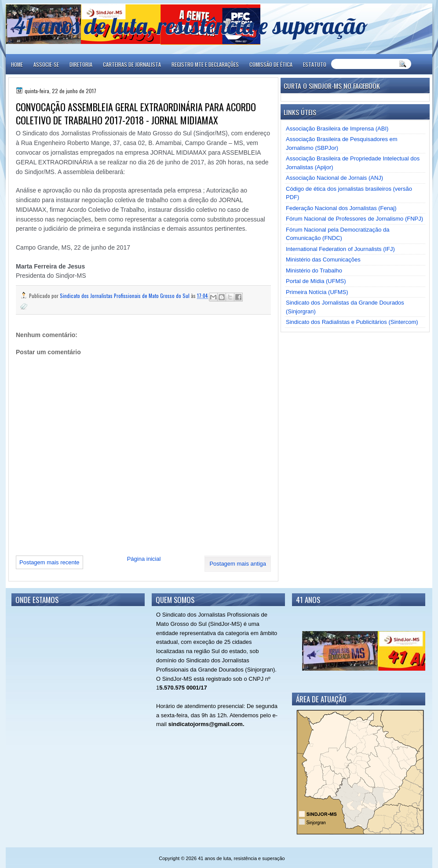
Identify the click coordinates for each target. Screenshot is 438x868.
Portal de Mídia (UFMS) (316, 281)
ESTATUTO (315, 64)
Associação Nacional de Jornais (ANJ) (334, 178)
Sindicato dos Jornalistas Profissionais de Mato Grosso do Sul (125, 296)
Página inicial (144, 559)
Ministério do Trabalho (314, 271)
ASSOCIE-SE (46, 64)
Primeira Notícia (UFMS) (317, 292)
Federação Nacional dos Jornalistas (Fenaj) (341, 208)
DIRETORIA (81, 64)
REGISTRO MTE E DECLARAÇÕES (205, 64)
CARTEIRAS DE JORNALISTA (132, 64)
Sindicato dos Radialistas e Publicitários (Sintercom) (352, 322)
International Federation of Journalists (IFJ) (340, 249)
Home (17, 64)
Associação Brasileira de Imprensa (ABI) (337, 129)
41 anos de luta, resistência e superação (191, 25)
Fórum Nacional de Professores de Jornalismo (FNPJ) (354, 219)
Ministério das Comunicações (323, 260)
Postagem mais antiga (238, 564)
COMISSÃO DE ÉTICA (271, 64)
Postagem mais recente (49, 562)
